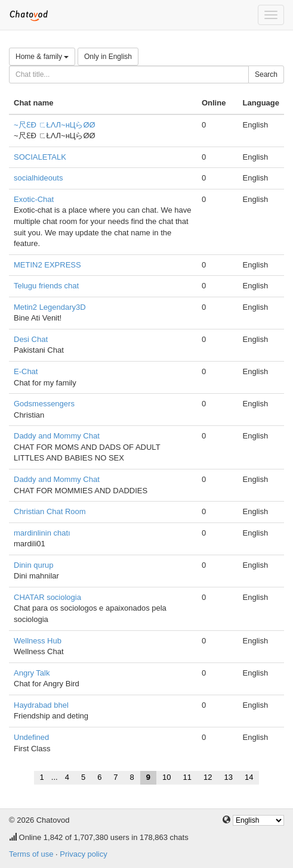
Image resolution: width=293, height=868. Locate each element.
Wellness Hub (38, 641)
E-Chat (26, 371)
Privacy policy (83, 854)
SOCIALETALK (40, 157)
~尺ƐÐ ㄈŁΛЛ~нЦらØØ (55, 125)
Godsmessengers (44, 404)
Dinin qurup (34, 565)
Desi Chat (31, 339)
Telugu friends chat (46, 286)
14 (249, 777)
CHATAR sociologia (47, 597)
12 (208, 777)
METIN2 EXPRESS (47, 265)
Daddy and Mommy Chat (57, 436)
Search (266, 74)
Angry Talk (32, 673)
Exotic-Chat (34, 199)
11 (187, 777)
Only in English (108, 57)
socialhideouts (38, 178)
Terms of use (31, 854)
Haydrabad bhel (41, 705)
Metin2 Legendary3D (50, 307)
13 (228, 777)
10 (166, 777)
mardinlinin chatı (42, 533)
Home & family (42, 57)
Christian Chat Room (50, 511)
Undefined (31, 737)
